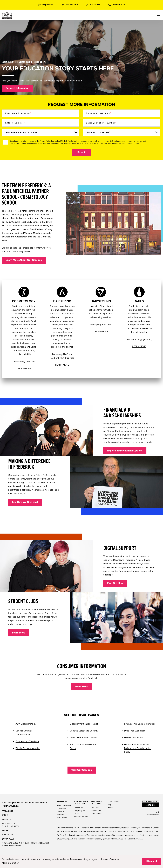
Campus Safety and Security (84, 731)
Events (110, 808)
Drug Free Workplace (135, 731)
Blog (110, 805)
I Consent (151, 861)
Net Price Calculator (81, 817)
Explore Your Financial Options (125, 451)
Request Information (18, 88)
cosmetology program (21, 215)
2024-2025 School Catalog (83, 738)
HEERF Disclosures (134, 738)
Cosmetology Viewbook (27, 741)
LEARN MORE (24, 368)
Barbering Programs (64, 806)
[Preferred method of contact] (41, 132)
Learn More (19, 633)
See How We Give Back (25, 502)
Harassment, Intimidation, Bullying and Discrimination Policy (138, 748)
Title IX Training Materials (28, 748)
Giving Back (95, 808)
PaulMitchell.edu (153, 815)
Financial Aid (79, 808)
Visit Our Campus (82, 770)
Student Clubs (96, 811)
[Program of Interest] (121, 132)
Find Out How (115, 583)
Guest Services (113, 802)
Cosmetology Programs (62, 810)
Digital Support (96, 814)
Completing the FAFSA (79, 812)
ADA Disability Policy (26, 724)
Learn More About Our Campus (24, 260)
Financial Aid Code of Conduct (139, 724)
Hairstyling (61, 814)
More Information (10, 863)
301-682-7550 (8, 834)
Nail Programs (62, 817)
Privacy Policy (45, 141)
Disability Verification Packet (84, 724)
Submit (82, 152)
